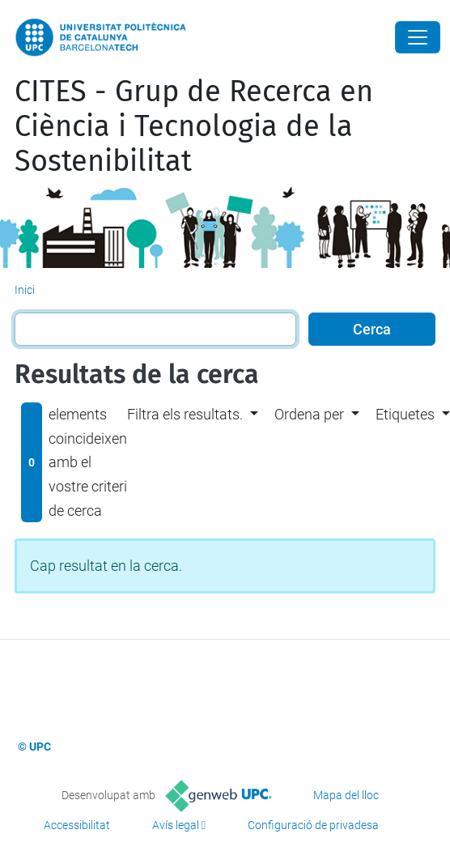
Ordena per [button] (309, 414)
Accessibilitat (77, 825)
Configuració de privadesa (313, 825)
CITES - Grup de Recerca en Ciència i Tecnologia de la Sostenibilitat (194, 126)
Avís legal (176, 825)
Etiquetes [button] (405, 414)
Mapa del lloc (346, 795)
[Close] (418, 37)
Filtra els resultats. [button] (185, 414)
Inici (25, 290)
